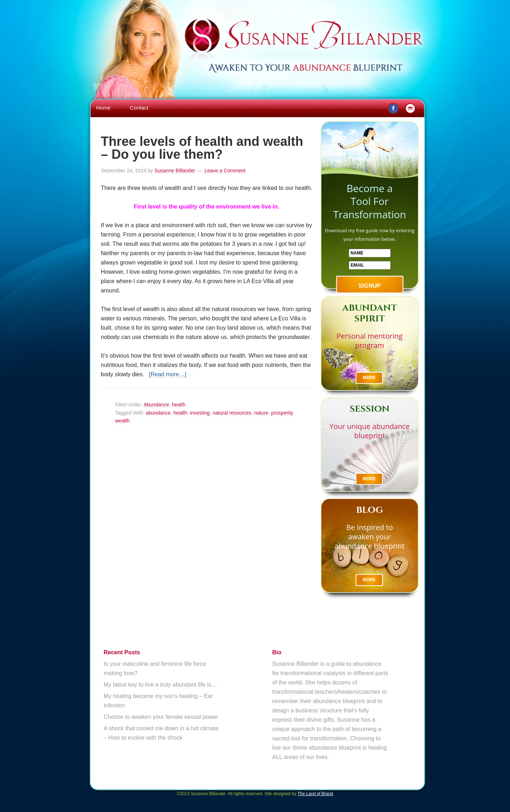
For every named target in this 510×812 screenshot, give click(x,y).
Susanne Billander (255, 26)
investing (200, 413)
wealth (122, 421)
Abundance (156, 405)
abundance (158, 413)
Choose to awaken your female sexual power (161, 717)
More (369, 378)
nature (261, 413)
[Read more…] (167, 374)
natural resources (232, 413)
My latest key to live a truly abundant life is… (160, 685)
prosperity (282, 413)
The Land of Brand (315, 794)
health (179, 405)
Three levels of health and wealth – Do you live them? (202, 148)
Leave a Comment (225, 171)
